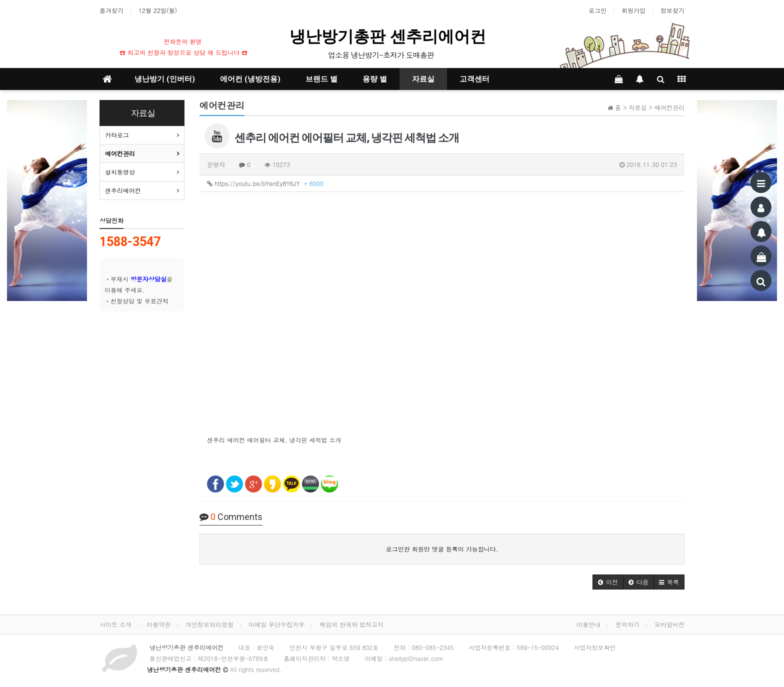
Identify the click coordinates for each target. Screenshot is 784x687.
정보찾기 (672, 10)
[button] (608, 582)
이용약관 (158, 624)
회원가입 (633, 10)
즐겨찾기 (111, 10)
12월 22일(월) (158, 10)
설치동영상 (120, 172)
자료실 (423, 79)
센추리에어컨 (123, 190)
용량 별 (375, 79)
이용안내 (588, 624)
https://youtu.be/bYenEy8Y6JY (265, 183)
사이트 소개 (115, 624)
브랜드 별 (321, 79)
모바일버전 (669, 624)
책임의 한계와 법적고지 (351, 624)
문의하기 (627, 624)
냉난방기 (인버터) (165, 79)
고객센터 (474, 79)
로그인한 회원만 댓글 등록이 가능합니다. (442, 549)
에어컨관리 (120, 153)
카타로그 (117, 135)
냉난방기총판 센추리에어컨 (390, 36)
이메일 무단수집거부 (276, 624)
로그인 (597, 10)
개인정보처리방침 (209, 624)
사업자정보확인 (595, 647)
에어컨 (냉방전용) (250, 79)
